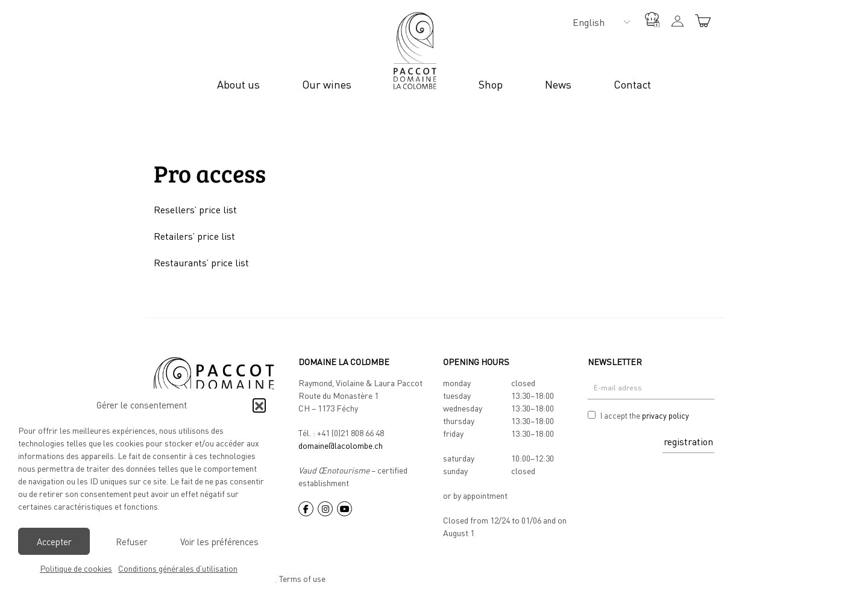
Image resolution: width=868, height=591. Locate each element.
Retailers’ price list (194, 236)
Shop (491, 84)
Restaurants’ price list (201, 263)
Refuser (132, 542)
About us (238, 84)
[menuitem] (598, 22)
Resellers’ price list (195, 210)
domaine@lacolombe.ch (341, 446)
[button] (259, 405)
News (558, 84)
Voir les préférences (219, 542)
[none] (598, 22)
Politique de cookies (76, 568)
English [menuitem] (589, 22)
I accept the (645, 416)
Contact (632, 84)
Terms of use (302, 579)
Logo (415, 51)
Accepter (54, 542)
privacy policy (665, 416)
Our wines (327, 84)
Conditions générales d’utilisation (178, 568)
